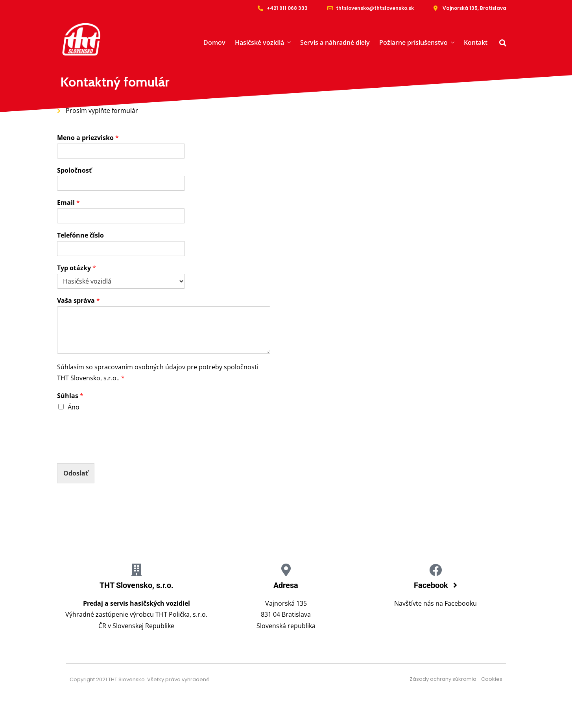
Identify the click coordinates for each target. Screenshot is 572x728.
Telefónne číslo (80, 235)
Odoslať (76, 473)
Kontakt (476, 42)
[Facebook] (435, 570)
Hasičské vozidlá (259, 42)
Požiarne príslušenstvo (413, 42)
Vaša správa (78, 301)
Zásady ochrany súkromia (445, 679)
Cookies (492, 679)
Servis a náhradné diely (335, 42)
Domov (214, 42)
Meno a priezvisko (88, 138)
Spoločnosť (74, 170)
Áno (74, 407)
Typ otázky (77, 268)
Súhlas (70, 396)
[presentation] (117, 450)
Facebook (432, 585)
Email (68, 203)
